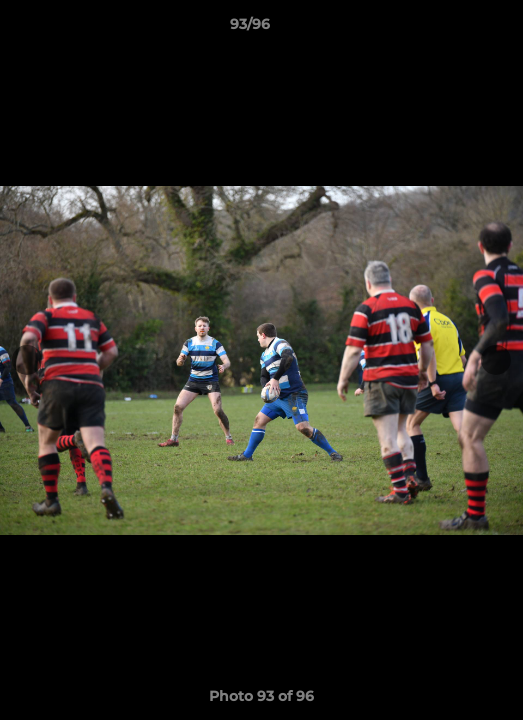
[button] (451, 29)
